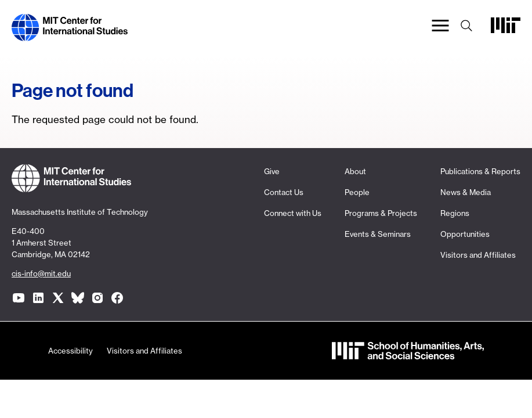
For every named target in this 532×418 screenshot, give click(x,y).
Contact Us (284, 192)
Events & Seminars (378, 234)
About (355, 171)
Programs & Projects (381, 213)
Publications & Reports (480, 171)
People (357, 192)
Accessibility (70, 351)
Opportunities (465, 234)
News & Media (466, 192)
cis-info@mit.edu (41, 273)
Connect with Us (293, 213)
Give (272, 171)
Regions (455, 213)
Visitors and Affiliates (478, 255)
